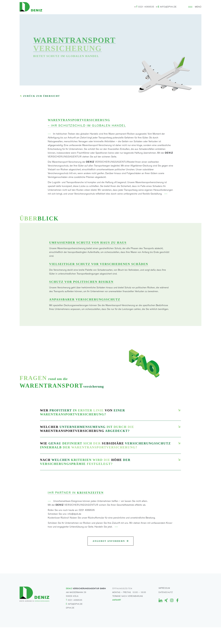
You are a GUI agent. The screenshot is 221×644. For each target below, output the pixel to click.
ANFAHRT (117, 600)
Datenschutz (166, 592)
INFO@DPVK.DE (167, 7)
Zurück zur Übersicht (42, 96)
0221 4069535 (145, 7)
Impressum (164, 588)
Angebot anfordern (109, 541)
